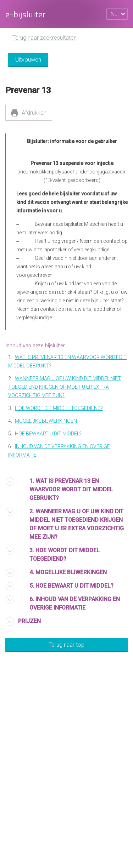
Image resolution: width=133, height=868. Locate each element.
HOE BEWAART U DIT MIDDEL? (48, 434)
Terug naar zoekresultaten (45, 38)
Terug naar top (66, 645)
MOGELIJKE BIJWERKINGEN (46, 421)
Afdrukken (34, 113)
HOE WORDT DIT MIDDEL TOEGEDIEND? (59, 408)
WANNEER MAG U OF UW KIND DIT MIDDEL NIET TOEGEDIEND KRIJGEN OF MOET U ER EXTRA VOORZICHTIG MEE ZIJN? (65, 387)
